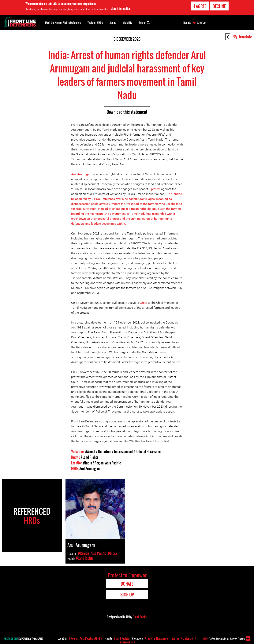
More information (121, 9)
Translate (245, 37)
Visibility (127, 23)
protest (156, 189)
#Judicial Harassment (148, 452)
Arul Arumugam (82, 174)
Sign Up (201, 23)
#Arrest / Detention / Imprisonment (109, 452)
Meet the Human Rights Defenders (63, 23)
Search (144, 22)
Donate (187, 23)
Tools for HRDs (95, 23)
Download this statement (127, 112)
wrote (143, 303)
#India (88, 463)
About (113, 23)
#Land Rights (90, 457)
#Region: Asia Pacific (107, 463)
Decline (219, 6)
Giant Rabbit (140, 617)
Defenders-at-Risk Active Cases (224, 639)
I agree (200, 6)
